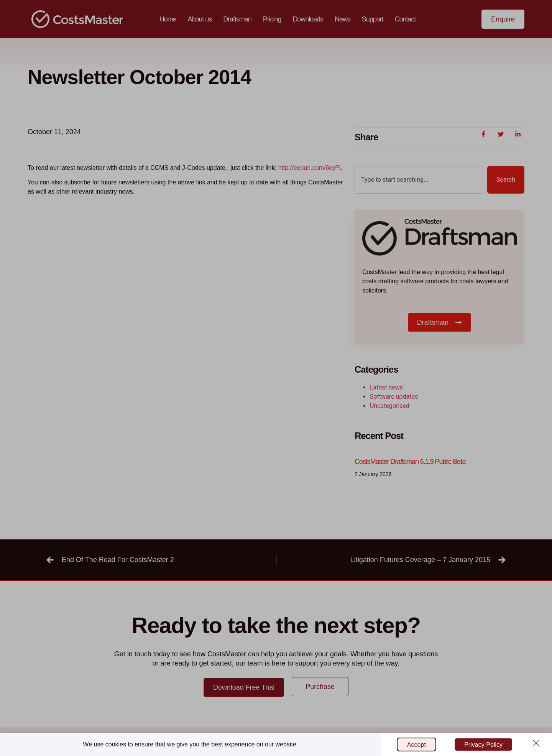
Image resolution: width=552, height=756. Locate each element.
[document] (276, 378)
